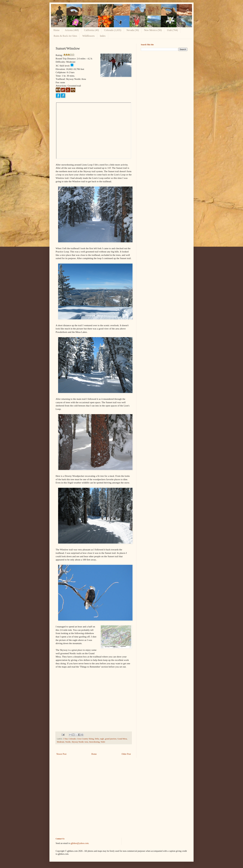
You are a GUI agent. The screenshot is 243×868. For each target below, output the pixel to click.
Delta (97, 739)
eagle (102, 739)
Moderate (61, 742)
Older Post (126, 754)
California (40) (91, 30)
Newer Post (61, 754)
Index (103, 36)
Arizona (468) (72, 30)
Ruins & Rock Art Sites (65, 36)
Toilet (103, 742)
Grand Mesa (122, 739)
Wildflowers (88, 36)
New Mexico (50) (153, 30)
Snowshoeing (94, 742)
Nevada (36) (133, 30)
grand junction (111, 739)
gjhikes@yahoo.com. (80, 843)
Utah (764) (172, 30)
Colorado (72, 739)
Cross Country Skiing (85, 739)
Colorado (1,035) (113, 30)
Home (56, 30)
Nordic (68, 742)
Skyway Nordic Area (80, 742)
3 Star (65, 739)
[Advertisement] (164, 75)
